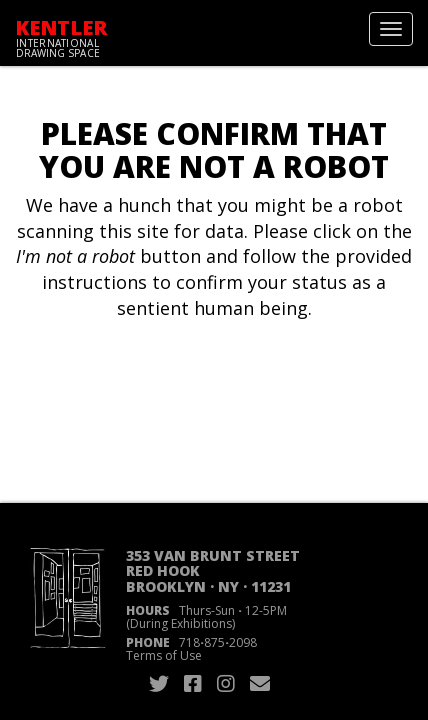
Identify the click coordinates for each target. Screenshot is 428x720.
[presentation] (182, 385)
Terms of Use (164, 655)
